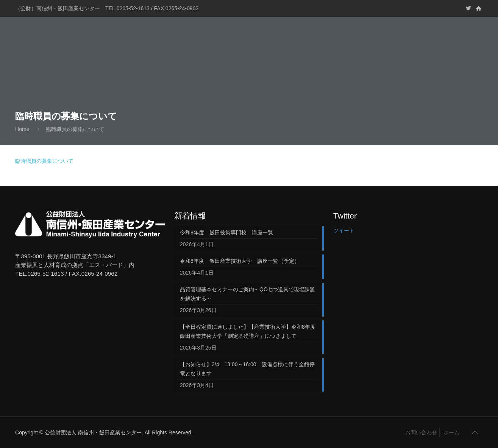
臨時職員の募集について (75, 129)
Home (22, 129)
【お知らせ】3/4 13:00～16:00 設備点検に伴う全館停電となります (247, 369)
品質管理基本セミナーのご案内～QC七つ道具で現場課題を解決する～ (247, 294)
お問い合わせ (421, 432)
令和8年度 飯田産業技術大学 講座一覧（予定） (240, 261)
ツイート (344, 231)
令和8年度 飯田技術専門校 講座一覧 (226, 233)
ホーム (451, 432)
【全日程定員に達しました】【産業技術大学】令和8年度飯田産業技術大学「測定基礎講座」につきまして (248, 331)
